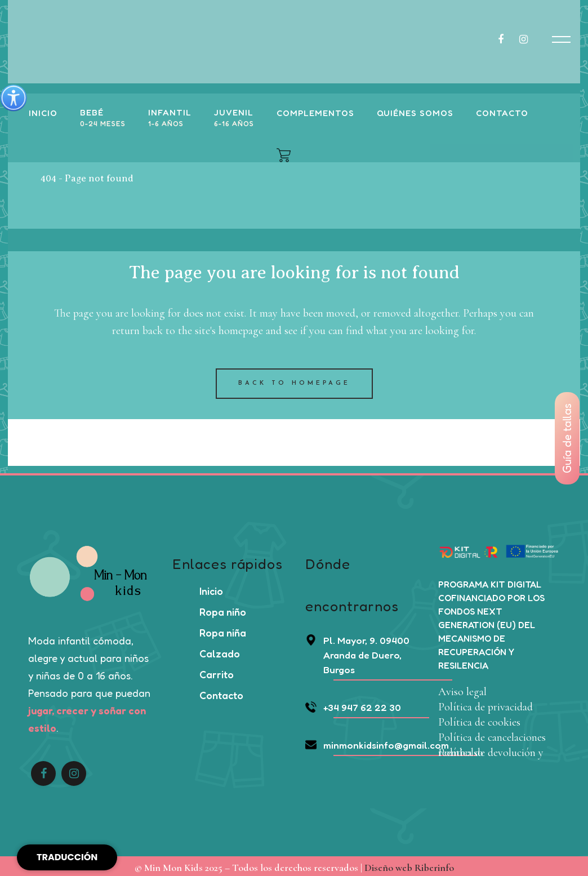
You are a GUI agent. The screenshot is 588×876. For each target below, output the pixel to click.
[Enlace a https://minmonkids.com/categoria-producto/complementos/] (313, 114)
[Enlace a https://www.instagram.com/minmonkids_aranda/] (529, 39)
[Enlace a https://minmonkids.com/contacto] (500, 114)
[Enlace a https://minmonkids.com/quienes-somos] (413, 114)
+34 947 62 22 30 (353, 704)
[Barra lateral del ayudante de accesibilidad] (14, 98)
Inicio (211, 588)
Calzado (220, 651)
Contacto (221, 692)
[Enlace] (101, 119)
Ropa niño (223, 609)
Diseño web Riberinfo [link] (409, 865)
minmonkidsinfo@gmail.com (377, 742)
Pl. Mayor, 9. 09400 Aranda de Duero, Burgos (357, 652)
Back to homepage (294, 381)
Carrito (217, 672)
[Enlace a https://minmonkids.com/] (41, 114)
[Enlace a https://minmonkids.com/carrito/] (281, 155)
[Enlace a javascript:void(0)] (561, 39)
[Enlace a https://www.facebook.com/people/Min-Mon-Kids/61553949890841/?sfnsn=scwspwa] (507, 39)
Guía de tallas (567, 438)
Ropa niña (223, 630)
